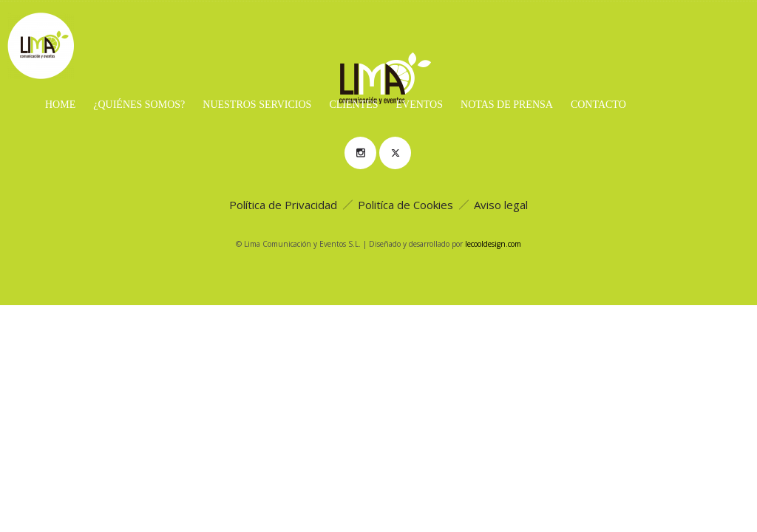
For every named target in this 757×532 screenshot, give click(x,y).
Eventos (419, 105)
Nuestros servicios (257, 105)
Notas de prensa (507, 105)
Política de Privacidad (283, 205)
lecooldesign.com (493, 244)
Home (60, 105)
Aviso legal (501, 205)
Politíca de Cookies (405, 205)
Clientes (353, 105)
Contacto (598, 105)
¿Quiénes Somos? (139, 105)
